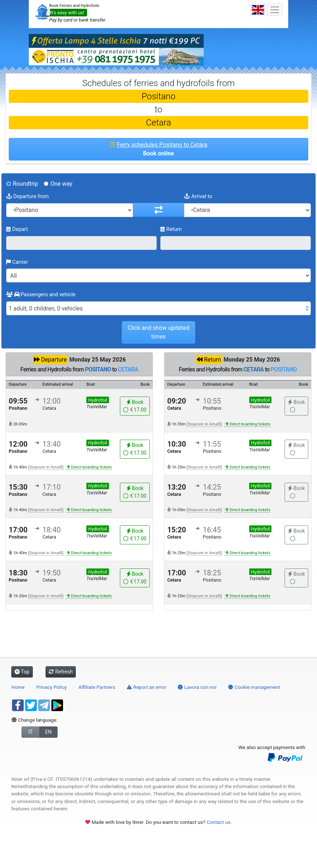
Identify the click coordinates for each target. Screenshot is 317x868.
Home (18, 687)
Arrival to (198, 196)
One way (61, 184)
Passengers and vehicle (41, 295)
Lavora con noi (197, 687)
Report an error (146, 687)
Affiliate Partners (97, 687)
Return (171, 229)
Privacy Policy (52, 687)
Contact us (218, 822)
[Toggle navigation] (275, 10)
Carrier (17, 262)
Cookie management (254, 687)
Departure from (28, 196)
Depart (17, 229)
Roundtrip (25, 184)
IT (31, 732)
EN (48, 732)
